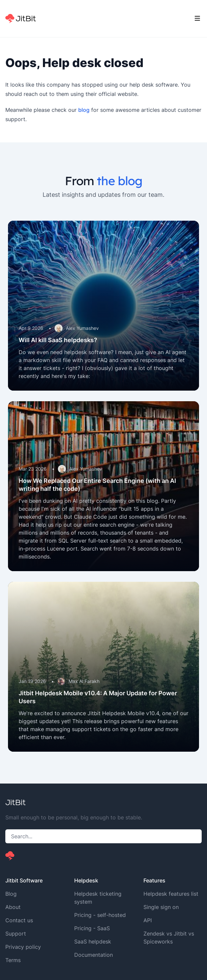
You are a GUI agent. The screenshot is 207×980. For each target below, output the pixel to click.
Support (16, 934)
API (148, 920)
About (13, 907)
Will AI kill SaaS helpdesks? (58, 340)
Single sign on (161, 907)
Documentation (94, 955)
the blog (119, 181)
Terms (13, 960)
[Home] (21, 19)
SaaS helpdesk (93, 942)
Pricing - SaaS (92, 928)
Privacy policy (23, 947)
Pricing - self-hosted (100, 915)
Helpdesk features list (171, 894)
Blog (11, 894)
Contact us (19, 920)
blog (84, 110)
